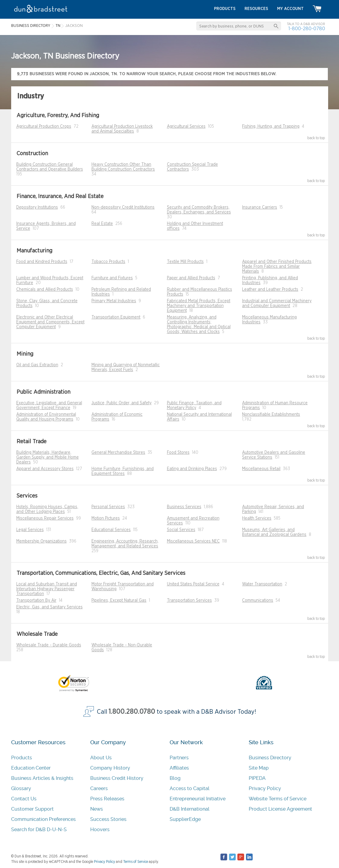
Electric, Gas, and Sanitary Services (50, 607)
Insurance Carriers (260, 207)
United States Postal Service (193, 584)
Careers (99, 788)
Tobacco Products (108, 262)
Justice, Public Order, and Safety (122, 403)
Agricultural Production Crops (44, 127)
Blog (175, 778)
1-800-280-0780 (307, 29)
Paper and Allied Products (191, 278)
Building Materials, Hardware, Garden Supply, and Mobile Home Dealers (48, 457)
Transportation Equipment (116, 317)
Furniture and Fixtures (112, 278)
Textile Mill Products (185, 262)
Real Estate (102, 224)
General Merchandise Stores (118, 453)
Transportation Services (189, 601)
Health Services (257, 518)
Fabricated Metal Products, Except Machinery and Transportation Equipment (199, 306)
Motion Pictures (106, 518)
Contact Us (24, 799)
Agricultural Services (186, 127)
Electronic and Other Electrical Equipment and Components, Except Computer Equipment (50, 322)
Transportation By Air (36, 601)
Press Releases (107, 799)
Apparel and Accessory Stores (45, 469)
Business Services (184, 507)
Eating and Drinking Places (192, 469)
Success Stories (108, 819)
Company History (110, 768)
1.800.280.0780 (132, 712)
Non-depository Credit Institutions (123, 207)
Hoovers (100, 830)
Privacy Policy (265, 788)
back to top (316, 138)
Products (22, 758)
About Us (101, 758)
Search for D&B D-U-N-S (39, 830)
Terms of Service (136, 862)
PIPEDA (257, 778)
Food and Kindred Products (42, 262)
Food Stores (178, 453)
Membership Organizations (42, 541)
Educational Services (111, 530)
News (97, 809)
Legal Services (30, 530)
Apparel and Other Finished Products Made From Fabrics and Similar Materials (277, 267)
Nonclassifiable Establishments (271, 415)
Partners (179, 758)
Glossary (21, 788)
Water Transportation (262, 584)
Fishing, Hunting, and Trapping (271, 127)
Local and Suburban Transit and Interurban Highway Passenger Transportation (47, 589)
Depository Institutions (37, 207)
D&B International (190, 809)
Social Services (181, 530)
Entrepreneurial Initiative (198, 799)
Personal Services (108, 507)
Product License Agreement (280, 809)
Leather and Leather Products (270, 290)
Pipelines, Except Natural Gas (119, 601)
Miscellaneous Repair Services (45, 518)
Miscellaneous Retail (261, 469)
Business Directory (270, 758)
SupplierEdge (185, 819)
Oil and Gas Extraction (37, 365)
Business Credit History (117, 778)
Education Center (31, 768)
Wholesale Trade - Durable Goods (49, 645)
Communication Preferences (43, 819)
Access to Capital (190, 788)
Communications (258, 601)
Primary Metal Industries (114, 301)
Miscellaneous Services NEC (193, 541)
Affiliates (179, 768)
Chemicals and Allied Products (45, 290)
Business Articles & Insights (42, 778)
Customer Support (32, 809)
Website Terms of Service (278, 799)
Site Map (259, 768)
